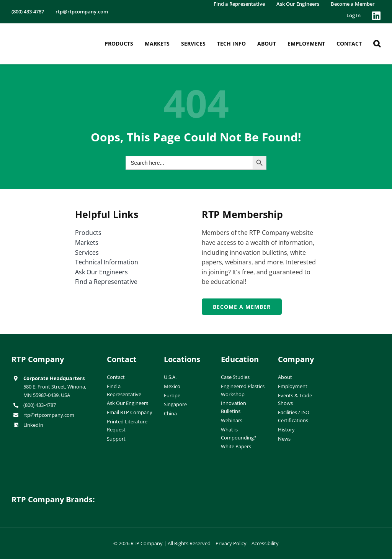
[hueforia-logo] (149, 493)
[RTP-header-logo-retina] (44, 32)
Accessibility (265, 543)
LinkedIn (33, 425)
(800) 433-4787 (40, 405)
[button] (377, 44)
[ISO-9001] (365, 356)
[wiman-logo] (243, 493)
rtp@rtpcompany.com (49, 415)
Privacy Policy (231, 543)
